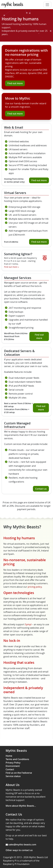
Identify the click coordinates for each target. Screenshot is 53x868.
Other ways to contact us (19, 850)
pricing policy (35, 587)
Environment (13, 766)
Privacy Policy (13, 763)
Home (9, 756)
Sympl (28, 624)
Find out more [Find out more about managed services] (39, 336)
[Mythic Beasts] (12, 5)
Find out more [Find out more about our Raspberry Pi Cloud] (12, 267)
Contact (10, 769)
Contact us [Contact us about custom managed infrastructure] (41, 489)
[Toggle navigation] (47, 5)
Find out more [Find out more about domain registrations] (15, 83)
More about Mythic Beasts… (21, 806)
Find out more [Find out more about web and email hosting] (39, 180)
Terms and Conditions (17, 759)
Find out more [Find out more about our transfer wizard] (15, 114)
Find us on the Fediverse (19, 773)
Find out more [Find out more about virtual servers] (39, 242)
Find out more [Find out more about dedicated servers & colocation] (41, 408)
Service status (13, 776)
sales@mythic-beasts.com (22, 845)
